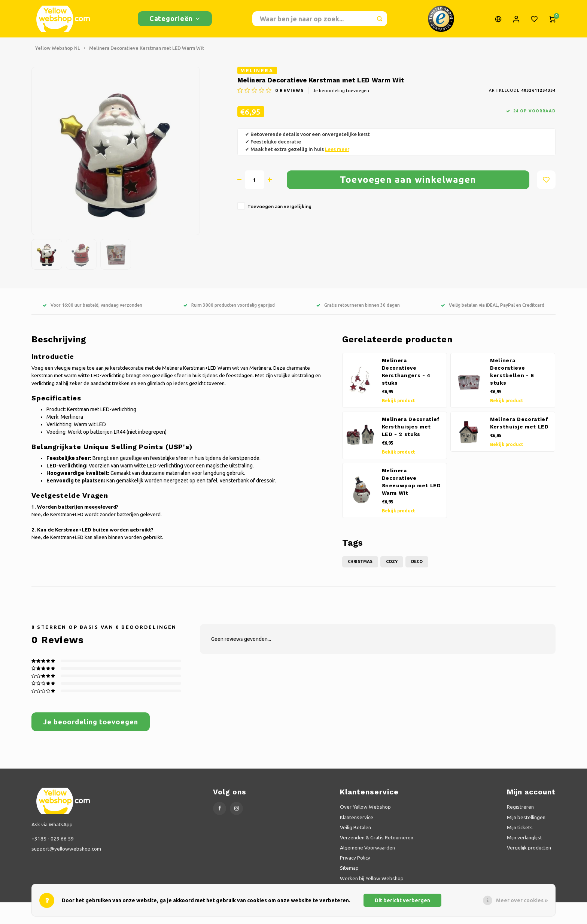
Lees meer (337, 153)
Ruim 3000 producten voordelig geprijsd (229, 309)
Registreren (520, 811)
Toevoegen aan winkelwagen (408, 183)
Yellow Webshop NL (58, 52)
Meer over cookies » (522, 900)
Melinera (257, 74)
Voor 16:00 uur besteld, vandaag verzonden (92, 309)
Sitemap (349, 872)
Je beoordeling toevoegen (341, 94)
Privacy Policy (355, 861)
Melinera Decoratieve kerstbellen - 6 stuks (512, 375)
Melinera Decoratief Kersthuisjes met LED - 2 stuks (411, 431)
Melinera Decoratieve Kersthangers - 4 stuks (407, 375)
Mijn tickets (520, 831)
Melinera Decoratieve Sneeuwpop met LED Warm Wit (411, 486)
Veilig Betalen (355, 831)
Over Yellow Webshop (365, 811)
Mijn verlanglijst (524, 841)
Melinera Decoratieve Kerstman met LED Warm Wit (147, 52)
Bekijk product (399, 404)
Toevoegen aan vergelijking (279, 210)
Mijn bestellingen (526, 821)
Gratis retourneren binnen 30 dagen (358, 309)
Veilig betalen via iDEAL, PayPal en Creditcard (493, 309)
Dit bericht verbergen (402, 900)
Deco (417, 565)
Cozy (392, 565)
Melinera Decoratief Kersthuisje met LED (519, 427)
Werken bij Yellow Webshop (372, 882)
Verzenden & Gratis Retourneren (377, 841)
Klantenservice (357, 821)
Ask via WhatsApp (52, 828)
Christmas (360, 565)
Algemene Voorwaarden (367, 851)
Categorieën (175, 20)
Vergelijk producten (529, 851)
